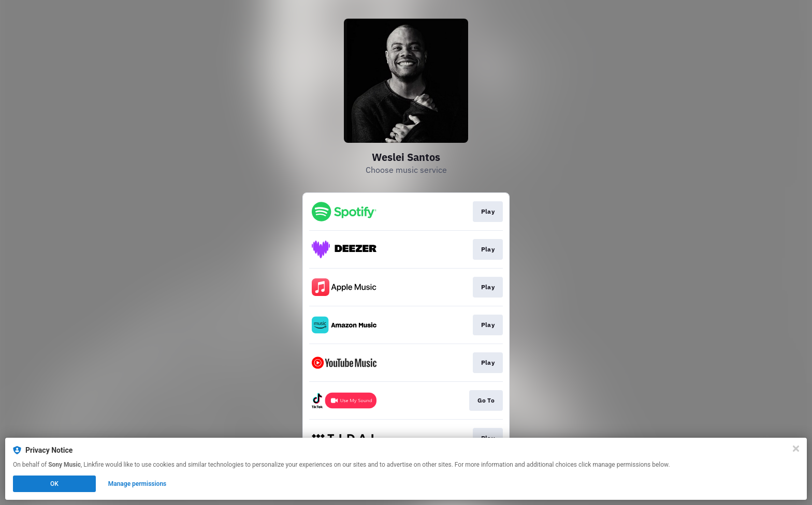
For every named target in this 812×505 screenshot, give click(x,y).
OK (54, 484)
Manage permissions (137, 484)
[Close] (796, 449)
